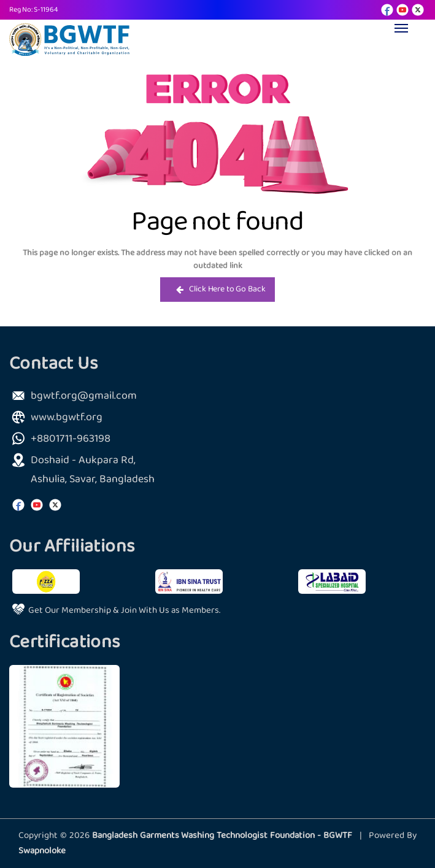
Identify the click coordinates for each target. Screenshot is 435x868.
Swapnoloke (42, 851)
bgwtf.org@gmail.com (84, 396)
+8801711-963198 (71, 439)
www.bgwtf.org (67, 417)
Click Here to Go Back (221, 289)
